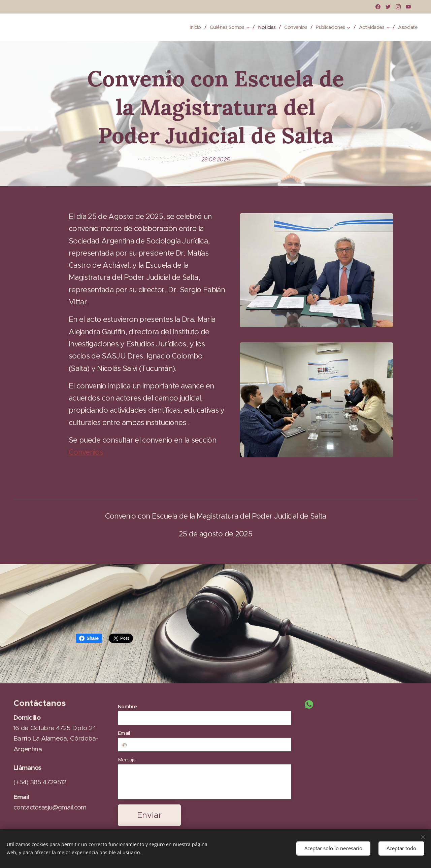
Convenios (86, 452)
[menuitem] (186, 27)
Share (89, 638)
